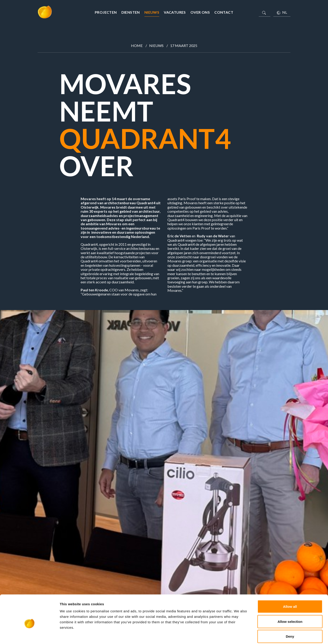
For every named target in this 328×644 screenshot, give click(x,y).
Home (137, 45)
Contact (224, 12)
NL (282, 12)
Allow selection (290, 599)
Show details (239, 635)
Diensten (131, 12)
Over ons (200, 12)
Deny (290, 614)
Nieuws (152, 12)
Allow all (290, 584)
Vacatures (175, 12)
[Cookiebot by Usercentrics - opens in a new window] (29, 635)
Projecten (106, 12)
